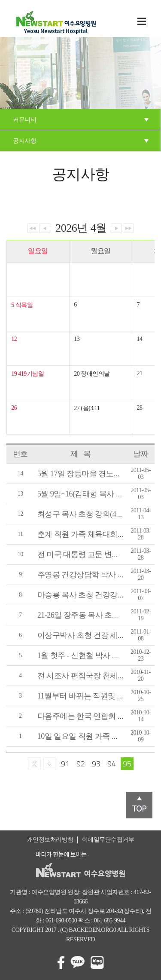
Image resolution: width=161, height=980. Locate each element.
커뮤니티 (24, 120)
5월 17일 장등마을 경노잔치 (83, 474)
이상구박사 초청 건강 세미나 (85, 635)
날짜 (141, 454)
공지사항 (24, 141)
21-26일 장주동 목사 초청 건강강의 (94, 615)
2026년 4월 (81, 228)
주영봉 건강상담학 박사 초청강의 (93, 575)
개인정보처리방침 (50, 840)
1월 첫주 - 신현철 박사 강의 (82, 655)
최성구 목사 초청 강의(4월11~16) (91, 514)
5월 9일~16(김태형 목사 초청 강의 (93, 494)
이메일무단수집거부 (108, 840)
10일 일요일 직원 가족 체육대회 (90, 736)
